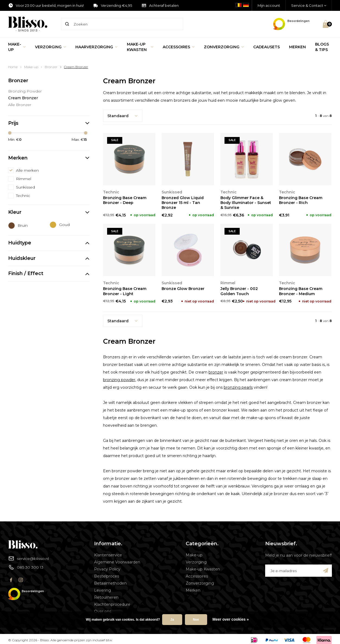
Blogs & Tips (322, 47)
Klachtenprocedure (112, 604)
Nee (196, 620)
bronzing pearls (238, 387)
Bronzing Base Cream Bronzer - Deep (125, 200)
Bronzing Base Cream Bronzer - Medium (301, 291)
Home (13, 67)
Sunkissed (25, 187)
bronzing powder (119, 380)
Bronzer (51, 67)
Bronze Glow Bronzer (183, 289)
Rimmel (24, 179)
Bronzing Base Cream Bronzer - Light (125, 291)
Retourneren (106, 597)
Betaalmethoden (110, 583)
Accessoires (179, 47)
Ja (172, 620)
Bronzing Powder (25, 91)
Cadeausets (267, 47)
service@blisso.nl (28, 558)
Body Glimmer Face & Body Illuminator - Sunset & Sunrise (246, 203)
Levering (102, 590)
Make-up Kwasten (140, 47)
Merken (297, 47)
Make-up (17, 47)
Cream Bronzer (76, 67)
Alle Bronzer (20, 105)
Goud (64, 225)
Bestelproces (107, 576)
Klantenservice (108, 555)
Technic (23, 196)
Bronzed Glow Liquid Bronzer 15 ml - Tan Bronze (183, 203)
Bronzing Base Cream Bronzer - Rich (301, 200)
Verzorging (51, 47)
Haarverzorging (97, 47)
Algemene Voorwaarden (117, 562)
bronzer (216, 372)
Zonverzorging (224, 47)
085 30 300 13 (26, 567)
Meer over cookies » (231, 619)
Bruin (23, 225)
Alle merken (27, 170)
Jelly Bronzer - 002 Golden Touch (239, 291)
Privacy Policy (107, 569)
